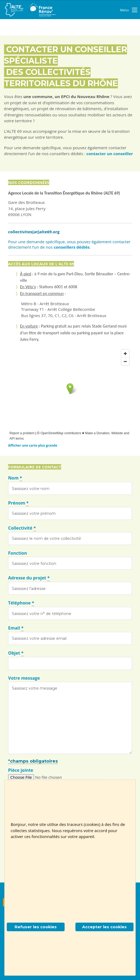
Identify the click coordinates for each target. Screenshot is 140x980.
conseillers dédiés (72, 247)
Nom (15, 478)
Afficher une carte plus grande (33, 445)
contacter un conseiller (109, 154)
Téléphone (21, 603)
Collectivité (22, 528)
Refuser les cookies (36, 927)
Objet (16, 653)
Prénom (18, 503)
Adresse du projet (29, 578)
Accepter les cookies (104, 927)
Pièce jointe (21, 770)
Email (16, 628)
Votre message (24, 678)
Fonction (18, 553)
